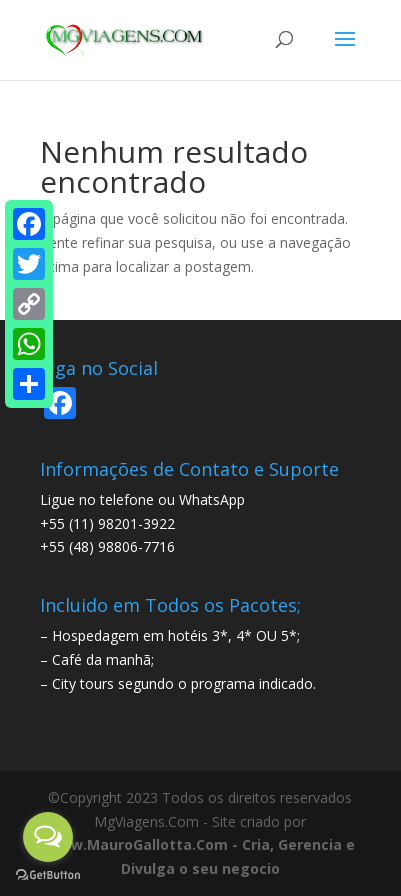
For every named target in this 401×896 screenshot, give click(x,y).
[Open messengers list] (48, 837)
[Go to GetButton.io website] (48, 875)
